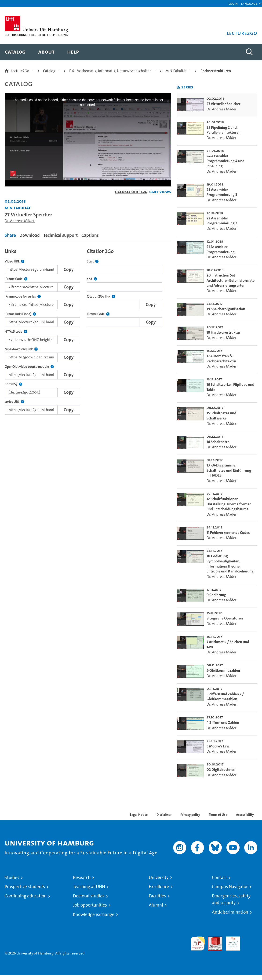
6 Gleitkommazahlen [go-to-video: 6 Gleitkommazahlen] (223, 670)
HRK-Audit (230, 942)
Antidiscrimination (230, 912)
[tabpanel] (88, 330)
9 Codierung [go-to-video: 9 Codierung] (216, 595)
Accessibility (245, 815)
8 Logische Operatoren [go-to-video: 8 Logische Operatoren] (225, 618)
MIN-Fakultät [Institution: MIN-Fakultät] (18, 208)
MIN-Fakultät (176, 71)
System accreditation (250, 942)
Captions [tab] (90, 235)
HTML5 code (16, 332)
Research (82, 878)
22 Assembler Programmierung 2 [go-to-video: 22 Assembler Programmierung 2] (222, 221)
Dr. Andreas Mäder (20, 221)
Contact (219, 878)
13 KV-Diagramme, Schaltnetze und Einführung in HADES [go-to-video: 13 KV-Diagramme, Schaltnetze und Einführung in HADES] (229, 470)
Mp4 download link (21, 349)
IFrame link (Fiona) (20, 314)
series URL (14, 402)
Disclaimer (164, 815)
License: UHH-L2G (131, 191)
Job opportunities (90, 905)
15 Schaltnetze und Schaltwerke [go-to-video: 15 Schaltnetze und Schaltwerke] (221, 416)
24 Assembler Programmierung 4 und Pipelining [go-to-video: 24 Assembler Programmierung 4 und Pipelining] (226, 161)
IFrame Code (16, 279)
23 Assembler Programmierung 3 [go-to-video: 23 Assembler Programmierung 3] (222, 192)
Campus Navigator (230, 887)
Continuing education (26, 896)
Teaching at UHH (89, 887)
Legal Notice (139, 815)
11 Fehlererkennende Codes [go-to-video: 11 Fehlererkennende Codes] (228, 533)
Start (93, 261)
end (92, 279)
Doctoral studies (89, 896)
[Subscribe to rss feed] (179, 87)
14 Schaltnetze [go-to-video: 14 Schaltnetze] (218, 442)
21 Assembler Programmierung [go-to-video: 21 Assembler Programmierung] (221, 249)
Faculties (157, 896)
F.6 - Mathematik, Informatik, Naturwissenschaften (110, 71)
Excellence (159, 887)
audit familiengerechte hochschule (198, 944)
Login (233, 3)
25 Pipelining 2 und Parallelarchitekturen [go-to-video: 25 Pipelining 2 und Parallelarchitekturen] (224, 130)
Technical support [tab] (60, 235)
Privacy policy (190, 815)
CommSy (13, 384)
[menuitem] (15, 52)
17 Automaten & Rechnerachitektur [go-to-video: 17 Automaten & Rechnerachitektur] (221, 359)
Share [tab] (10, 235)
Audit (213, 939)
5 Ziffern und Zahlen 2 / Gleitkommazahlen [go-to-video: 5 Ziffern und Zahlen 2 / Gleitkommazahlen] (225, 697)
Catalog (49, 71)
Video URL (15, 261)
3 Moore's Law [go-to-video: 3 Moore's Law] (218, 746)
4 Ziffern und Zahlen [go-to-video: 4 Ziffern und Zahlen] (223, 723)
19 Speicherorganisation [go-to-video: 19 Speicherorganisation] (226, 309)
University (159, 878)
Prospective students (25, 887)
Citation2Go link (101, 297)
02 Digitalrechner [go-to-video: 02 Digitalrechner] (221, 770)
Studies (12, 878)
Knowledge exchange (94, 914)
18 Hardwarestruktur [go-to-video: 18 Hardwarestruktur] (223, 332)
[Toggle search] (249, 52)
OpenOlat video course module (29, 367)
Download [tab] (30, 235)
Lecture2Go (20, 71)
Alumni (156, 905)
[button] (249, 4)
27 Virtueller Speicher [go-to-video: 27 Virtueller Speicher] (224, 104)
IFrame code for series (23, 297)
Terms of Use (218, 815)
